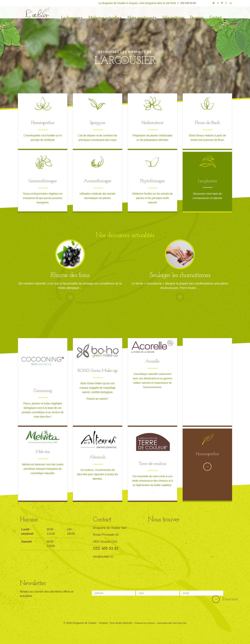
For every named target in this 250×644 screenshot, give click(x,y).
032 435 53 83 (190, 3)
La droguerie (72, 15)
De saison (187, 15)
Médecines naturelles (102, 15)
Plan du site (231, 4)
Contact (223, 4)
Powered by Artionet (142, 621)
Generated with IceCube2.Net (173, 621)
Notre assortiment (136, 15)
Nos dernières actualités (125, 234)
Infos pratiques (165, 15)
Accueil (215, 4)
